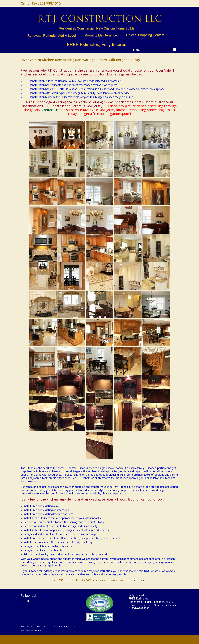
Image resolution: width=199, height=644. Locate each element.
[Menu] (155, 50)
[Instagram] (27, 601)
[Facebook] (23, 601)
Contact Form (137, 580)
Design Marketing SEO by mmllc (31, 630)
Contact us (50, 110)
